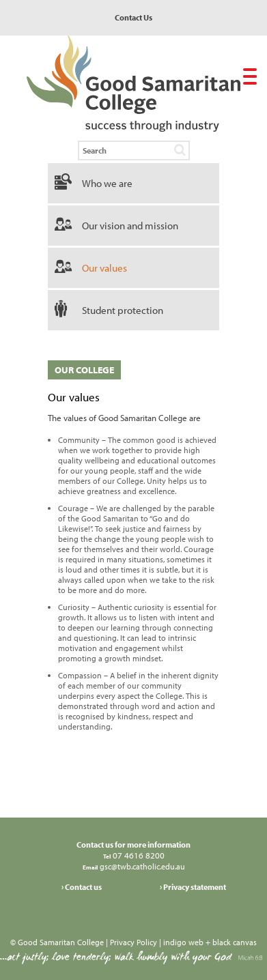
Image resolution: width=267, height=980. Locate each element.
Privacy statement (195, 887)
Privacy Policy (133, 942)
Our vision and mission (130, 226)
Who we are (107, 183)
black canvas (235, 942)
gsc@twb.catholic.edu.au (141, 866)
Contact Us (133, 17)
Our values (104, 268)
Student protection (123, 310)
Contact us (83, 887)
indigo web (183, 942)
